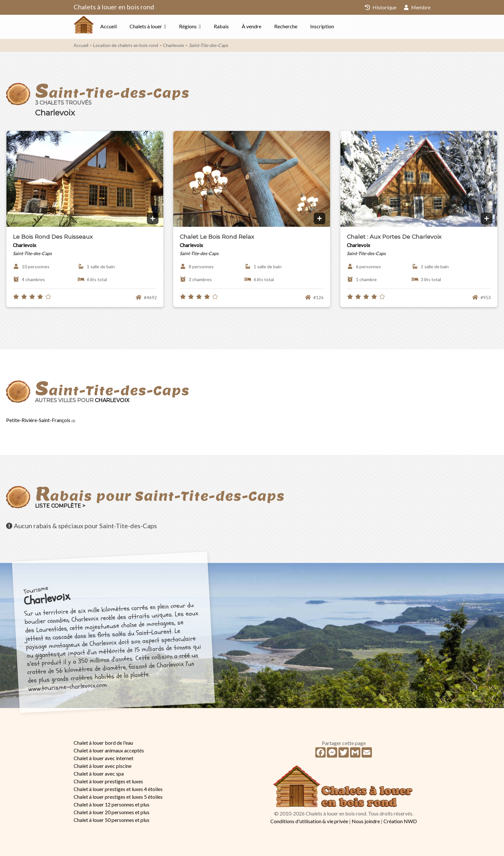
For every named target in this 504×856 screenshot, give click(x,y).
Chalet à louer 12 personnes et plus (112, 804)
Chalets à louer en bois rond (114, 7)
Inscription (335, 26)
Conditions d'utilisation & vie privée (309, 821)
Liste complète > (60, 506)
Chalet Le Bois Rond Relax (217, 237)
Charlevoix (174, 45)
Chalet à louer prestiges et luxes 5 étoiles (118, 797)
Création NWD (400, 821)
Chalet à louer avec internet (104, 758)
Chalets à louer (159, 26)
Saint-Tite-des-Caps (208, 45)
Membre (417, 7)
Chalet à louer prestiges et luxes (108, 781)
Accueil (121, 26)
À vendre (264, 26)
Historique (380, 7)
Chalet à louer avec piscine (103, 766)
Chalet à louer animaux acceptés (109, 750)
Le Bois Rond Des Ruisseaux (53, 237)
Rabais (234, 26)
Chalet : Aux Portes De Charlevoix (394, 237)
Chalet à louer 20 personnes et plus (112, 812)
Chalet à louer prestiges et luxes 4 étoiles (118, 789)
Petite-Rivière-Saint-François (41, 420)
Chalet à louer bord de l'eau (103, 743)
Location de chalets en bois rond (126, 45)
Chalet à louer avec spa (99, 773)
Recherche (299, 26)
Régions (201, 26)
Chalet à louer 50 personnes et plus (112, 820)
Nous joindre (366, 821)
